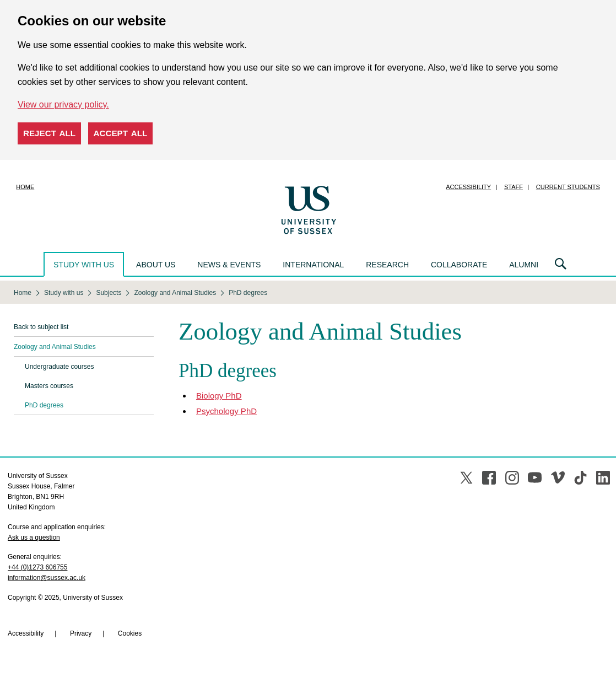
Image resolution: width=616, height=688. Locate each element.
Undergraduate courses (59, 367)
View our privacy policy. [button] (63, 104)
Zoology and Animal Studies (55, 347)
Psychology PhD (226, 411)
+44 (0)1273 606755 (37, 567)
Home (25, 187)
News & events (229, 265)
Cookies (130, 633)
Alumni (524, 265)
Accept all (121, 133)
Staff (514, 187)
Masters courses (49, 386)
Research (387, 265)
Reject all (49, 133)
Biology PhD (219, 396)
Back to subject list (41, 327)
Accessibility (468, 187)
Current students (568, 187)
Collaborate (459, 265)
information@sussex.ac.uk (47, 578)
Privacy (81, 633)
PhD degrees (44, 405)
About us (156, 265)
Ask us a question (34, 537)
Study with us (84, 265)
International (313, 265)
